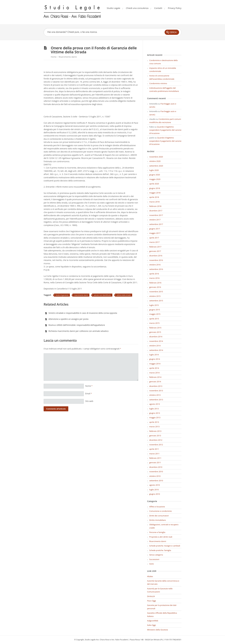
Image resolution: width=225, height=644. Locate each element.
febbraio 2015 (155, 328)
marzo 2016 (154, 278)
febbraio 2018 (155, 206)
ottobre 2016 (155, 265)
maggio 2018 (155, 193)
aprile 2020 (154, 184)
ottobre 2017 (155, 220)
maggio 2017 (155, 233)
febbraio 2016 (155, 283)
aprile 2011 (154, 449)
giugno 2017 (155, 229)
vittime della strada (124, 295)
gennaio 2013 (155, 436)
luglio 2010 (154, 490)
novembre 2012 (156, 445)
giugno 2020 (155, 175)
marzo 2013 (154, 427)
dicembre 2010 (156, 467)
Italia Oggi (151, 625)
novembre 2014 (156, 341)
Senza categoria (156, 555)
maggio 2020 (155, 179)
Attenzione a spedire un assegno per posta (67, 319)
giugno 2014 (155, 359)
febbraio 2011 (155, 458)
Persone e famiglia (157, 532)
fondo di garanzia (62, 295)
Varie (151, 564)
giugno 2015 (155, 310)
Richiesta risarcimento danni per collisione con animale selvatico (77, 331)
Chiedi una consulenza (137, 8)
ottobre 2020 (155, 161)
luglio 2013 (154, 409)
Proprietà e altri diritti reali (161, 537)
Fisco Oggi (151, 601)
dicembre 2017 (156, 211)
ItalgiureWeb (153, 621)
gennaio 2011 (155, 462)
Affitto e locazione (157, 507)
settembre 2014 (156, 350)
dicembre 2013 (156, 386)
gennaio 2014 (155, 382)
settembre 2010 (156, 481)
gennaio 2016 (155, 287)
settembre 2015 (156, 301)
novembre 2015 (156, 292)
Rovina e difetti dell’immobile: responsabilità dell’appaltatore (75, 325)
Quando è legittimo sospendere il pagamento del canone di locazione (165, 130)
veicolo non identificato (102, 295)
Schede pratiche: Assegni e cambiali (165, 546)
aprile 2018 (154, 197)
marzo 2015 (154, 323)
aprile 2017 (154, 238)
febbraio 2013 (155, 431)
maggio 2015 (155, 314)
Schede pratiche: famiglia (160, 550)
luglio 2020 (154, 170)
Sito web (89, 401)
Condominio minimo (158, 83)
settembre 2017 (156, 224)
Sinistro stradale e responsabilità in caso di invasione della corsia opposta (81, 313)
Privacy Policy (175, 8)
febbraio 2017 (155, 247)
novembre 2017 (156, 215)
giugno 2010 (155, 494)
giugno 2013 (155, 413)
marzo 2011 (154, 454)
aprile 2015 (154, 319)
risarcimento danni (81, 295)
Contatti (158, 8)
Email (89, 393)
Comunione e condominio (160, 511)
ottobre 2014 (155, 346)
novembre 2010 (156, 472)
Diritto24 (151, 596)
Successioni (154, 559)
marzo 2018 (154, 202)
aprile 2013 (154, 422)
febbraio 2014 (155, 377)
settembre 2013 (156, 400)
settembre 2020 (156, 166)
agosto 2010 (155, 485)
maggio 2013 (155, 417)
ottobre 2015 (155, 296)
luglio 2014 (154, 355)
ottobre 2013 (155, 395)
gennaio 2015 (155, 332)
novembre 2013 (156, 391)
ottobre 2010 (155, 476)
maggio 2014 (155, 364)
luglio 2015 (154, 305)
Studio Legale (114, 8)
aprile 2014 (154, 368)
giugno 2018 (155, 188)
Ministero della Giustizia (157, 630)
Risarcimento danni (68, 57)
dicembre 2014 (156, 337)
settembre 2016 (156, 269)
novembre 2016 (156, 260)
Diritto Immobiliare (157, 520)
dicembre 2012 (156, 440)
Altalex (150, 576)
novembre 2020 (156, 157)
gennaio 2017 (155, 251)
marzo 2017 (154, 242)
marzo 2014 (154, 373)
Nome (89, 386)
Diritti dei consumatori (159, 516)
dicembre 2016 (156, 256)
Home (54, 57)
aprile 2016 (154, 274)
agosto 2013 (155, 404)
